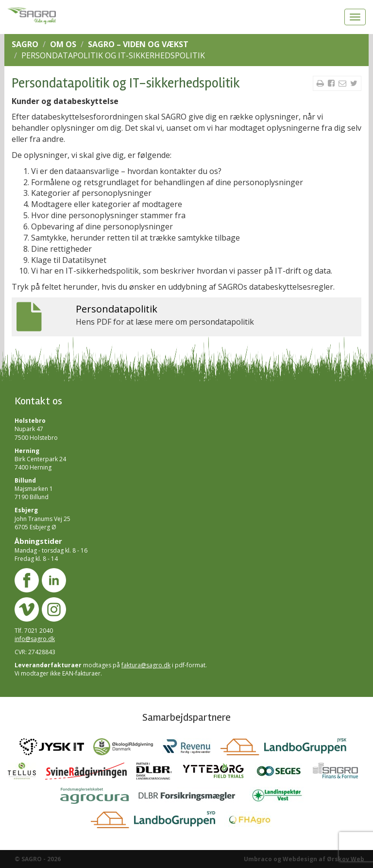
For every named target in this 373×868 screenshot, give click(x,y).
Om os (63, 44)
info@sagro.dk (35, 639)
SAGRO (25, 44)
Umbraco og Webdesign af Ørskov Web (304, 859)
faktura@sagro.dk (146, 665)
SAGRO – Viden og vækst (138, 44)
